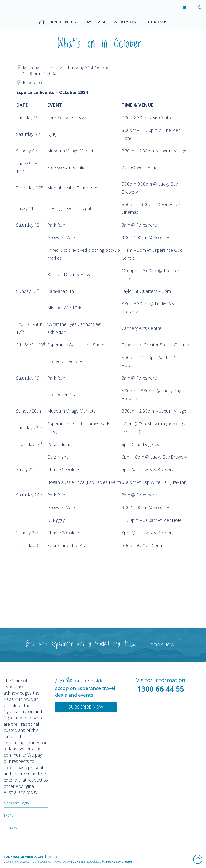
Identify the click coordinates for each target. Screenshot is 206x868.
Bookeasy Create (119, 862)
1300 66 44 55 (161, 689)
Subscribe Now (86, 707)
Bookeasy (78, 862)
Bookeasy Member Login (23, 857)
